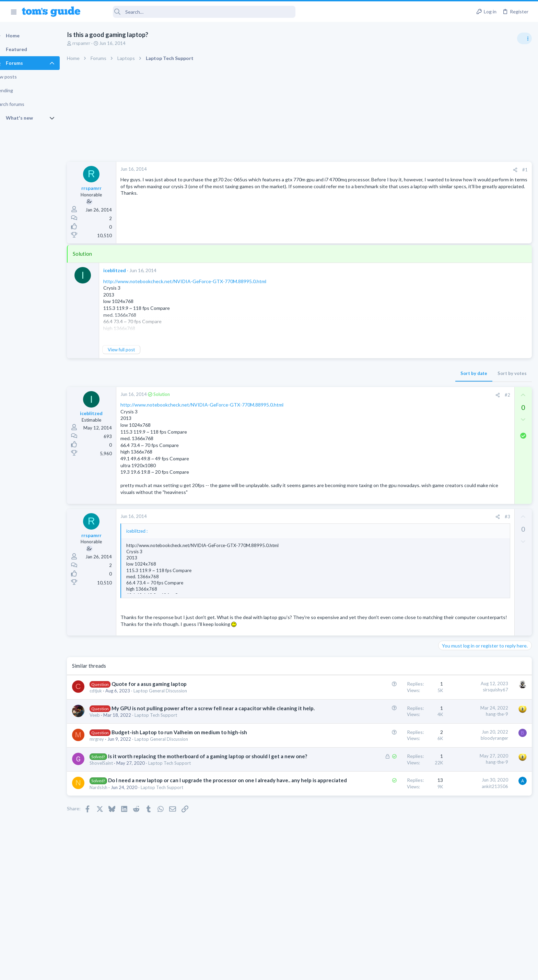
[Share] (405, 170)
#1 (414, 170)
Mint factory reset (471, 544)
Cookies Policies (243, 971)
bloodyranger (384, 745)
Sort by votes (402, 373)
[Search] (192, 12)
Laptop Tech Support (168, 722)
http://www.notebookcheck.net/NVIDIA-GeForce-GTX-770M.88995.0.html (197, 281)
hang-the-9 (387, 714)
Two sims (451, 432)
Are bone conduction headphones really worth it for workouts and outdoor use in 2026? (484, 392)
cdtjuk (108, 691)
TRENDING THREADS (451, 371)
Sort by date (363, 373)
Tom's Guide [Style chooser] (482, 923)
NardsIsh (110, 809)
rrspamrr (93, 43)
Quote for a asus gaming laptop (161, 684)
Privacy (287, 971)
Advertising (195, 971)
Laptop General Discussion (172, 691)
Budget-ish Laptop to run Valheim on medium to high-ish (191, 739)
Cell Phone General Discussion (471, 451)
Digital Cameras (457, 629)
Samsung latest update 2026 (482, 577)
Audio (447, 418)
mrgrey (109, 746)
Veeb (107, 722)
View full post (133, 350)
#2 (397, 395)
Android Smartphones (463, 563)
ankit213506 (384, 801)
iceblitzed (127, 270)
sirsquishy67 (385, 690)
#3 (397, 517)
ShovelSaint (113, 777)
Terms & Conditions (334, 971)
